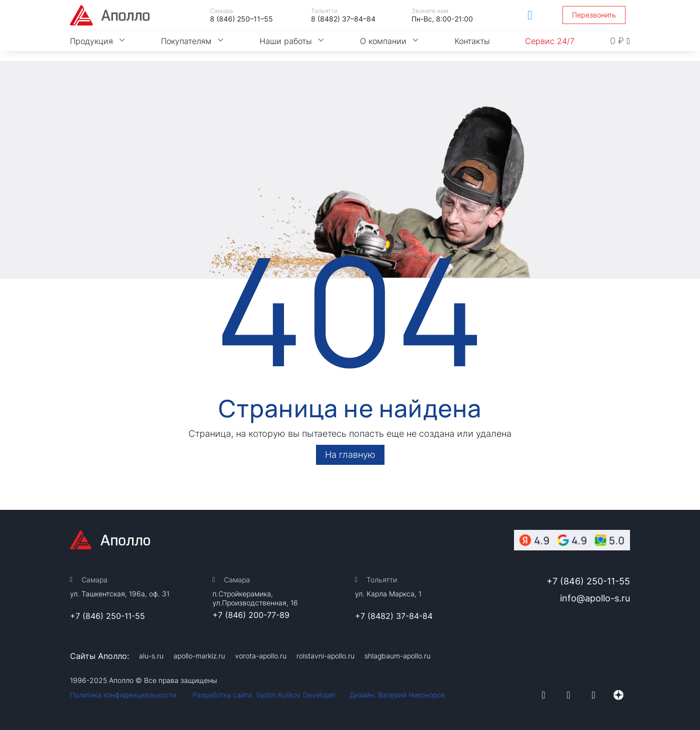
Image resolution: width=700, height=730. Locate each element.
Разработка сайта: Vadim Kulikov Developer (264, 695)
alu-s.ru (151, 656)
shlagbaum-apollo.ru (397, 656)
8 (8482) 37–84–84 (343, 19)
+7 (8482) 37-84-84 (394, 616)
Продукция (98, 41)
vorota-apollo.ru (261, 656)
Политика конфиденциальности (123, 695)
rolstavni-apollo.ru (325, 656)
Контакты (472, 41)
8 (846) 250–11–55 (241, 19)
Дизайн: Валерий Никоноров (397, 695)
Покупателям (193, 41)
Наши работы (292, 41)
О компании (390, 41)
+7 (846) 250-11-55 (107, 616)
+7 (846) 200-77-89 (251, 615)
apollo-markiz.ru (199, 656)
